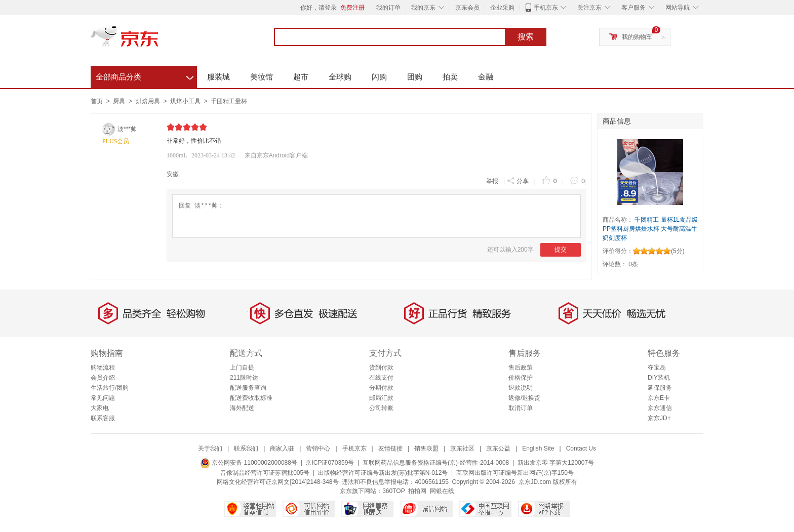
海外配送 (242, 408)
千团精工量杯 (229, 101)
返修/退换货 (524, 398)
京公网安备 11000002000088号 (249, 463)
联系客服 (103, 418)
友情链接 (390, 448)
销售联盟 (426, 448)
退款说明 (521, 388)
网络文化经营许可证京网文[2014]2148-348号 (277, 482)
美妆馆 (262, 77)
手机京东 (546, 8)
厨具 (120, 101)
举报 (492, 181)
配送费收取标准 (251, 398)
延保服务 (660, 388)
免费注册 (352, 8)
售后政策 (521, 367)
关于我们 (210, 448)
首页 (97, 101)
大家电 (100, 408)
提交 (561, 250)
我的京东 (423, 8)
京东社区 (462, 448)
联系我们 (246, 448)
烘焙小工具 (186, 101)
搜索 (526, 37)
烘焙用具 (149, 101)
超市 (301, 77)
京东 (159, 40)
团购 (415, 77)
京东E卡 (659, 398)
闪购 (379, 77)
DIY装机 (659, 378)
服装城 (219, 77)
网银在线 (442, 491)
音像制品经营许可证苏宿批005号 (265, 473)
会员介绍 (103, 378)
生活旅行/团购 (110, 388)
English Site (538, 448)
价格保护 (521, 378)
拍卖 (450, 77)
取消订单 (521, 408)
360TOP (393, 491)
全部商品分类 (145, 75)
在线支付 (381, 378)
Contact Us (581, 448)
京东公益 (498, 448)
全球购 (340, 77)
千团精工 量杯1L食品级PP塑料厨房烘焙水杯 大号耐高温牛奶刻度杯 (650, 229)
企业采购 (502, 8)
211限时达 (244, 378)
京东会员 (467, 8)
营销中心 (318, 448)
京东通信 (660, 408)
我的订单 (388, 8)
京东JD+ (659, 418)
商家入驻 (282, 448)
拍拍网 (417, 491)
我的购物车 (637, 37)
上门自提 (242, 367)
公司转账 (381, 408)
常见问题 (103, 398)
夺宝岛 (657, 367)
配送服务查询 (248, 388)
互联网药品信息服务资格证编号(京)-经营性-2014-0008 (436, 463)
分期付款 (381, 388)
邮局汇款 (381, 398)
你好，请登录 (319, 8)
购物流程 (103, 367)
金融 (486, 77)
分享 (518, 180)
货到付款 (381, 367)
